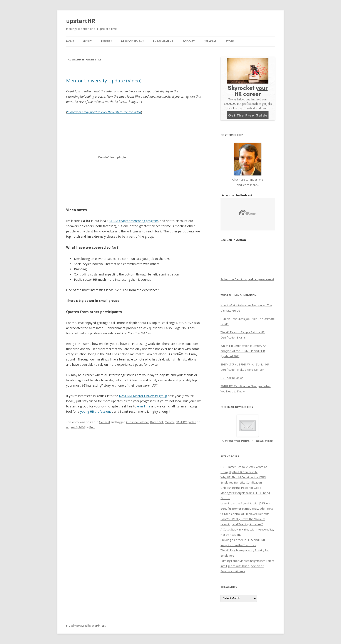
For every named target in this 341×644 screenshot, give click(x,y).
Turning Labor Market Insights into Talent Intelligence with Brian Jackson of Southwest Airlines (247, 566)
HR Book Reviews (132, 41)
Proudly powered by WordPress (86, 626)
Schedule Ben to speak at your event (247, 279)
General (104, 422)
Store (230, 41)
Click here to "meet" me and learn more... (248, 180)
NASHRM (181, 422)
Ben (92, 427)
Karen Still (157, 422)
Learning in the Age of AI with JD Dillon (245, 503)
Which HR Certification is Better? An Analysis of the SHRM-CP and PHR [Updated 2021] (243, 351)
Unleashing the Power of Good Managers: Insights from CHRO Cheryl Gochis (245, 493)
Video (192, 422)
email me (144, 406)
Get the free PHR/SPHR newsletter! (248, 441)
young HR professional (96, 411)
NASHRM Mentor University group (143, 396)
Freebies (106, 41)
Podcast (189, 41)
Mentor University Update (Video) (104, 80)
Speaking (210, 41)
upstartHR (81, 21)
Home (70, 41)
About (87, 41)
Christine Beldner (138, 422)
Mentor (170, 422)
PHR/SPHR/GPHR (163, 41)
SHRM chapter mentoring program (134, 221)
